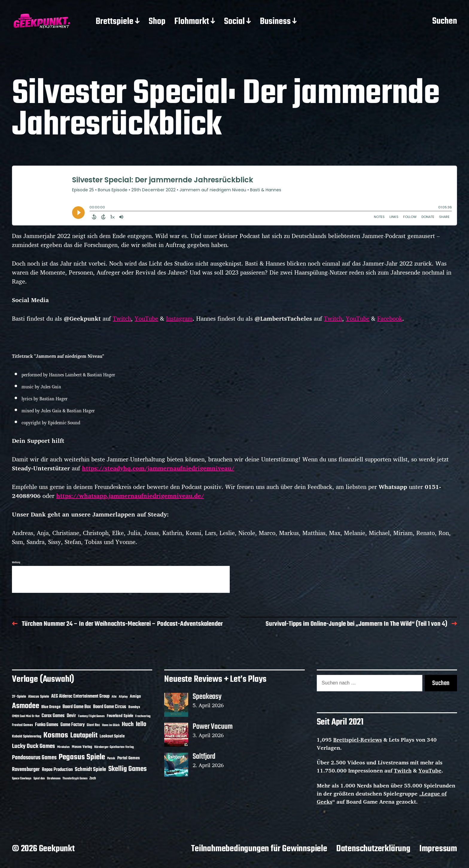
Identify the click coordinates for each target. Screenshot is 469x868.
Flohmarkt (192, 22)
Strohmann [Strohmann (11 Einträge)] (54, 778)
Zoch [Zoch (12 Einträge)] (93, 778)
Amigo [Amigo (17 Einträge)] (135, 697)
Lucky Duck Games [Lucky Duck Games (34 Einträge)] (33, 746)
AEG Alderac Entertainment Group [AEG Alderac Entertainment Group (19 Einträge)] (80, 696)
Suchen (445, 22)
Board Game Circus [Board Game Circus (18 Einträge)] (110, 707)
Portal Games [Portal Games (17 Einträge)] (128, 758)
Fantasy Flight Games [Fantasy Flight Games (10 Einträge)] (91, 716)
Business (275, 22)
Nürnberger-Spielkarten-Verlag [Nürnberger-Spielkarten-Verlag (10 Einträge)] (114, 747)
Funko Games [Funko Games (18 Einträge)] (47, 725)
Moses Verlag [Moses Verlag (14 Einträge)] (82, 747)
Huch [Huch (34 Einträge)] (128, 724)
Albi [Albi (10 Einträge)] (114, 697)
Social (234, 22)
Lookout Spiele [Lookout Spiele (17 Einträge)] (112, 736)
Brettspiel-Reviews (358, 740)
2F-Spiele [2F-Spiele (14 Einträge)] (19, 697)
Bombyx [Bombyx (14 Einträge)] (134, 707)
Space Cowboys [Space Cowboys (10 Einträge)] (22, 778)
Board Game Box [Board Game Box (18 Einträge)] (77, 707)
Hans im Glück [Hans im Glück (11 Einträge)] (111, 725)
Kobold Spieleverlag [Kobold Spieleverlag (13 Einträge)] (27, 737)
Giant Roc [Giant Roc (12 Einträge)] (93, 725)
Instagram (179, 318)
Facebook (390, 318)
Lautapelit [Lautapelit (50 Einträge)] (84, 736)
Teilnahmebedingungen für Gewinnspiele (259, 849)
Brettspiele (115, 22)
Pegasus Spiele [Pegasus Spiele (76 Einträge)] (82, 757)
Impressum (438, 849)
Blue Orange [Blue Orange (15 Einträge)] (51, 707)
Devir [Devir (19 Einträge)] (71, 716)
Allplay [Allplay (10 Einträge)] (123, 697)
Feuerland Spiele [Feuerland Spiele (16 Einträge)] (120, 716)
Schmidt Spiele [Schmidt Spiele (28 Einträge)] (90, 770)
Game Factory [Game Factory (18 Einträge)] (73, 725)
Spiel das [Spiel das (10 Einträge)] (39, 778)
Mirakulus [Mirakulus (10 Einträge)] (63, 747)
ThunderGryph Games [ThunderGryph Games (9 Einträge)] (75, 779)
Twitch (122, 318)
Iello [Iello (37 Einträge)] (141, 724)
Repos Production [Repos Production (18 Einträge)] (57, 770)
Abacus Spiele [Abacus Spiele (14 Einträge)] (39, 697)
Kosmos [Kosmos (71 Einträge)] (56, 736)
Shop (157, 22)
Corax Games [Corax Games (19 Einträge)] (53, 716)
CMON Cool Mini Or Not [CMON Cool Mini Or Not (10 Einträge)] (26, 716)
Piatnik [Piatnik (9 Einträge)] (111, 759)
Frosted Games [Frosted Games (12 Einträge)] (22, 725)
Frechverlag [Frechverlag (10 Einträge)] (143, 716)
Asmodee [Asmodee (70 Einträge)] (26, 706)
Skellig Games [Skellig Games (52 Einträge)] (127, 769)
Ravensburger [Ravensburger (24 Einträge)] (26, 770)
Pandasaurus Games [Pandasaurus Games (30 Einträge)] (34, 758)
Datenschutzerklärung (373, 849)
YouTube (146, 318)
